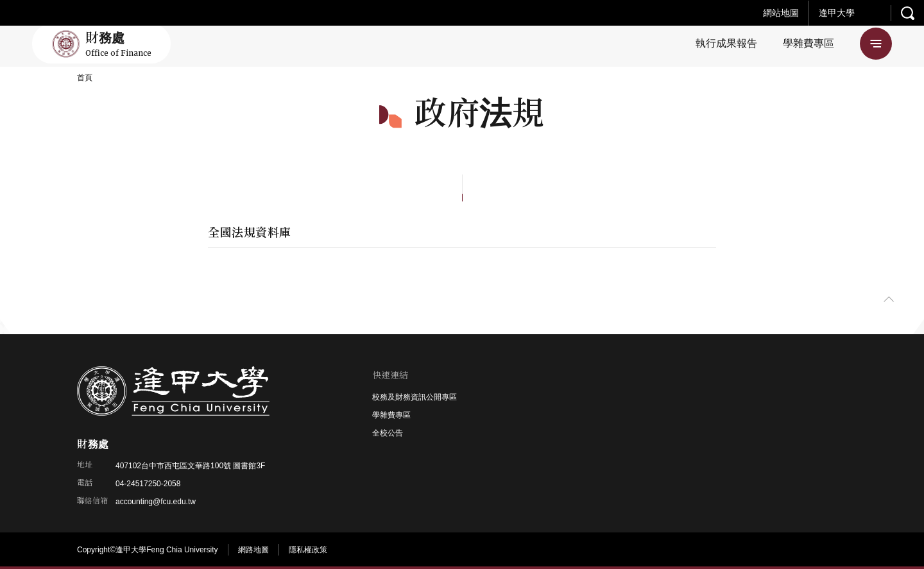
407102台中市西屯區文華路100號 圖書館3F (190, 466)
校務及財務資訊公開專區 (415, 397)
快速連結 (390, 376)
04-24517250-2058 (148, 484)
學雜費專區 (809, 43)
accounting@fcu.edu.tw (156, 502)
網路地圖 (253, 550)
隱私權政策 (308, 550)
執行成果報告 (726, 43)
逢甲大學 (837, 13)
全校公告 (388, 433)
